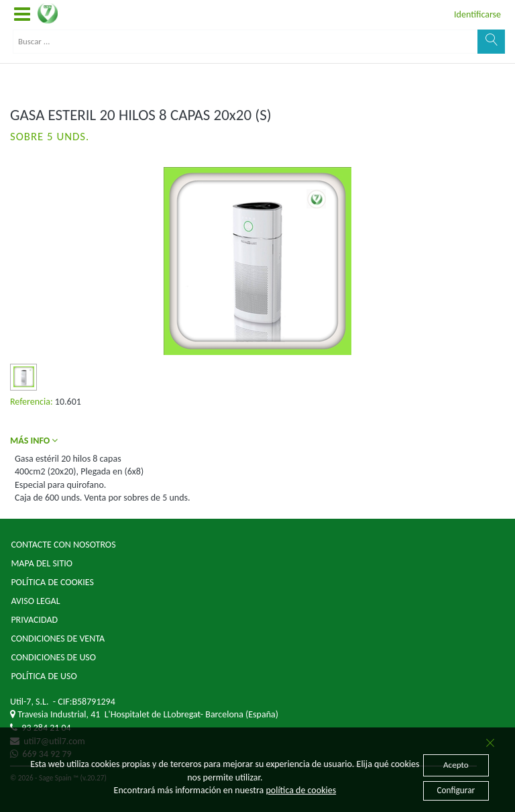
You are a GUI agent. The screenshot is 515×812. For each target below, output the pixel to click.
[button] (22, 15)
